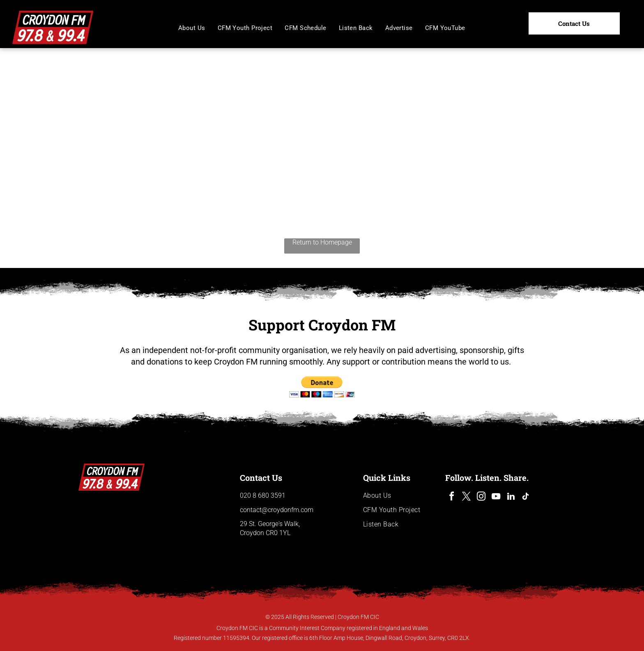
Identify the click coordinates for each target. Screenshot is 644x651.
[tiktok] (526, 497)
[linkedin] (511, 497)
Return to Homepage (322, 242)
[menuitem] (192, 28)
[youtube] (496, 497)
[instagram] (481, 497)
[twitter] (467, 497)
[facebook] (452, 497)
